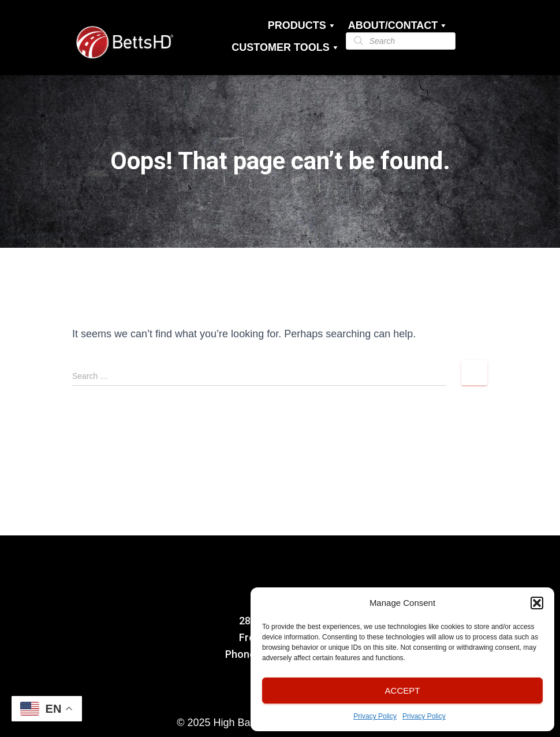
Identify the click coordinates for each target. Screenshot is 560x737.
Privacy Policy (375, 716)
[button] (537, 603)
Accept (403, 691)
